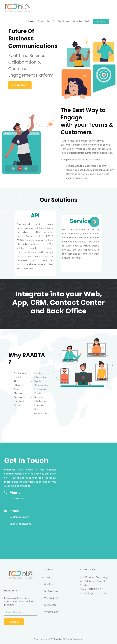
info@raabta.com (96, 593)
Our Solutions (51, 591)
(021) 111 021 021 (95, 589)
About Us (48, 584)
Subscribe (14, 622)
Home (47, 577)
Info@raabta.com (19, 517)
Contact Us (50, 605)
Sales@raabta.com (20, 524)
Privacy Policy (51, 612)
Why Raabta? (51, 598)
